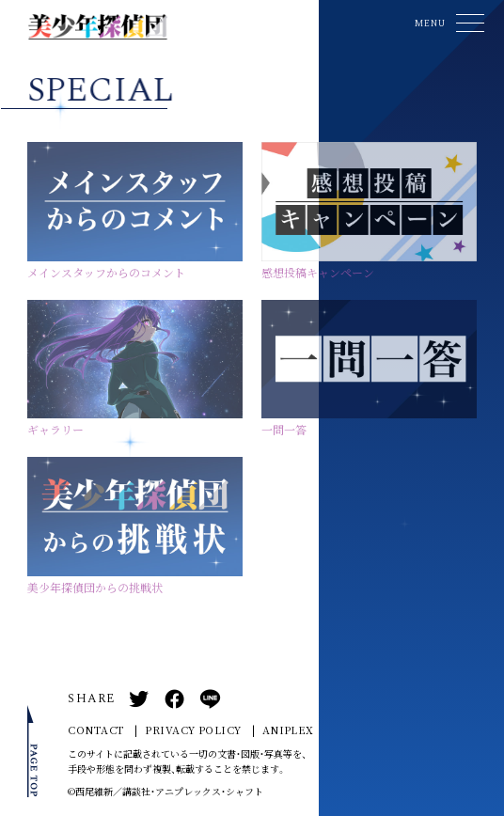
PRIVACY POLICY (193, 730)
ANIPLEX (288, 730)
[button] (447, 23)
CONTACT (96, 730)
